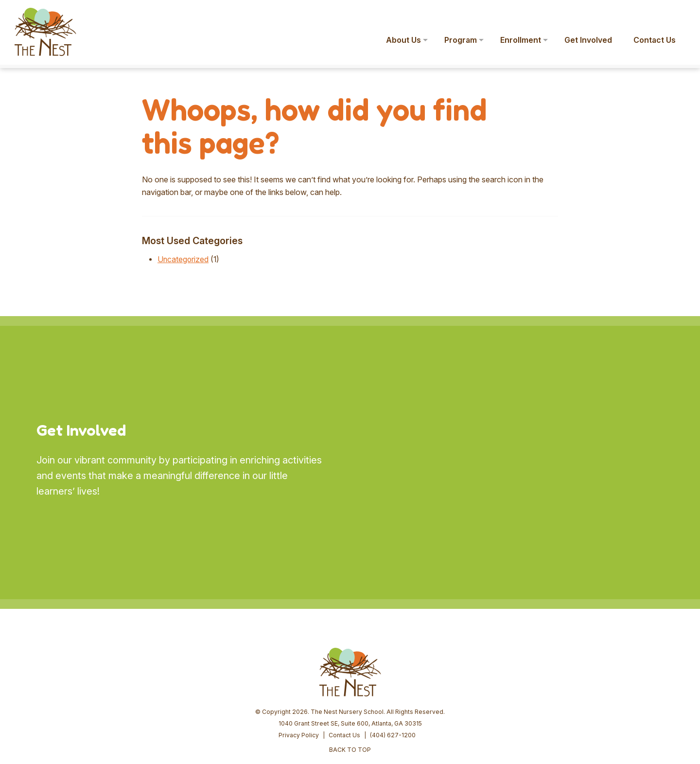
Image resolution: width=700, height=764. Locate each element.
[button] (679, 14)
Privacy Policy (299, 661)
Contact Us (344, 661)
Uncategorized (184, 259)
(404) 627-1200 (393, 661)
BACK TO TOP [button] (350, 675)
